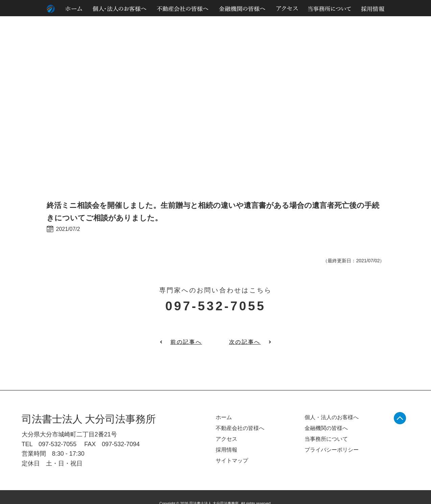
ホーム (224, 417)
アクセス (226, 439)
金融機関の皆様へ (326, 428)
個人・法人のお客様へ (332, 417)
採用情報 (226, 450)
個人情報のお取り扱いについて (355, 37)
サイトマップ (402, 37)
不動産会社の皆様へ (240, 428)
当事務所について (326, 439)
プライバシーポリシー (332, 450)
